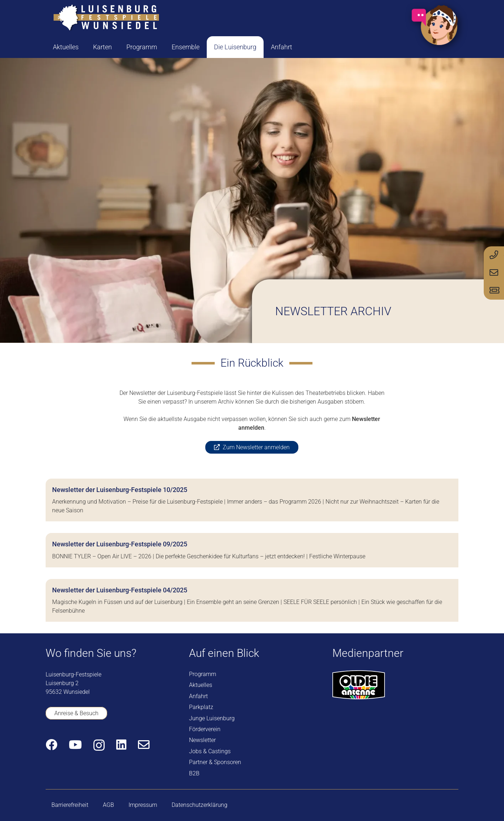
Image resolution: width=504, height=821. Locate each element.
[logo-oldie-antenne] (359, 685)
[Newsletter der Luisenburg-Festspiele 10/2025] (252, 500)
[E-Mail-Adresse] (144, 745)
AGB (108, 805)
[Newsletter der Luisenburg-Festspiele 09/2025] (252, 550)
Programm (203, 674)
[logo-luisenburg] (106, 18)
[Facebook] (51, 745)
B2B (194, 773)
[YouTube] (75, 745)
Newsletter (202, 740)
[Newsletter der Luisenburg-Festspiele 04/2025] (252, 600)
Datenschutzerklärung (199, 805)
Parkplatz (201, 707)
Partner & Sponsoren (215, 762)
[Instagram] (99, 745)
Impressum (143, 805)
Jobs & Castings (210, 751)
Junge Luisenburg (212, 718)
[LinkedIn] (121, 745)
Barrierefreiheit (70, 805)
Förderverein (205, 729)
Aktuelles (201, 685)
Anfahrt (198, 696)
